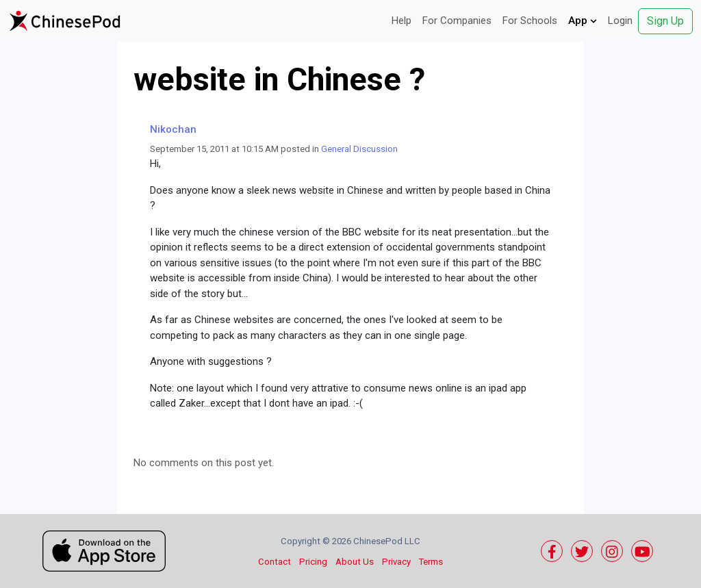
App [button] (583, 21)
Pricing (313, 562)
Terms (431, 562)
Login (620, 21)
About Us (355, 562)
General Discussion (359, 149)
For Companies (457, 21)
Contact (275, 562)
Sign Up (665, 21)
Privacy (396, 562)
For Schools (530, 21)
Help (402, 21)
